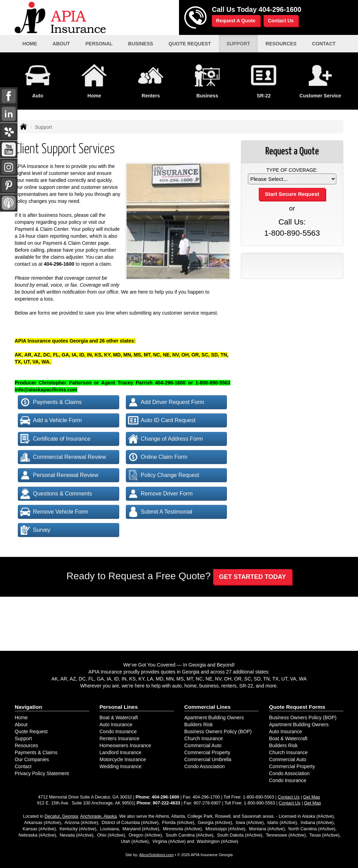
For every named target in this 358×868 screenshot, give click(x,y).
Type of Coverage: (292, 170)
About (21, 724)
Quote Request (31, 731)
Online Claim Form (158, 457)
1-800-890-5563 (292, 233)
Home (30, 44)
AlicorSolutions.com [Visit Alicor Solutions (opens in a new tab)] (156, 855)
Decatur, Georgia (61, 816)
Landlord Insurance (121, 752)
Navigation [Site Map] (28, 707)
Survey (35, 530)
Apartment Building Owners (214, 718)
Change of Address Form (166, 439)
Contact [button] (324, 44)
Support (23, 738)
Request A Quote (236, 21)
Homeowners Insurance (126, 745)
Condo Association (205, 766)
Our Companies (32, 759)
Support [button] (238, 44)
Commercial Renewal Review (63, 457)
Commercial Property (207, 752)
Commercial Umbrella (208, 759)
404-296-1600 (280, 9)
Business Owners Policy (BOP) (218, 731)
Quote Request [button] (190, 44)
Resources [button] (281, 44)
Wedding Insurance (121, 766)
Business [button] (141, 44)
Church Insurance (204, 738)
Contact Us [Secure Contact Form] (288, 797)
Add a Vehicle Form (51, 420)
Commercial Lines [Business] (207, 707)
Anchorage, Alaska (98, 816)
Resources (26, 745)
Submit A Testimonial (160, 512)
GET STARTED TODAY (252, 577)
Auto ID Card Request (162, 420)
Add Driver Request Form (166, 402)
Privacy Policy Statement (42, 773)
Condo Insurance (118, 731)
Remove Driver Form (160, 494)
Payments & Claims (51, 402)
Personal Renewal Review (59, 475)
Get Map (312, 797)
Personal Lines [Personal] (119, 707)
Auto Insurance (116, 724)
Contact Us (281, 21)
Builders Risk (199, 724)
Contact (23, 766)
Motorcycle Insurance (123, 759)
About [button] (61, 44)
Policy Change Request (164, 475)
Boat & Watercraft (119, 718)
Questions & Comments (56, 494)
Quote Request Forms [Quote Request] (297, 707)
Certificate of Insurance (55, 439)
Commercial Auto (203, 745)
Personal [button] (99, 44)
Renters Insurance (120, 738)
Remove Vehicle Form (54, 512)
